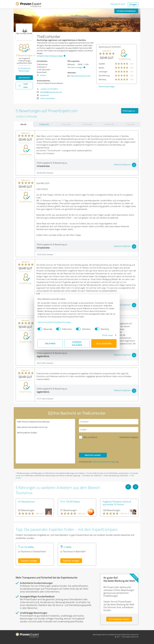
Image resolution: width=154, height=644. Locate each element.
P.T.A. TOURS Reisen (70, 502)
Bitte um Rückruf (90, 437)
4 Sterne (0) (66, 124)
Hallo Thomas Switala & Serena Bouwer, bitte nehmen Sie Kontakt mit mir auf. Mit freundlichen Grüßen (45, 441)
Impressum (42, 322)
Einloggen (133, 4)
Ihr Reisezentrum (26, 502)
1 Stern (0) (130, 124)
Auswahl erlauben (77, 343)
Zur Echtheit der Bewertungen (24, 69)
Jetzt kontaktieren (126, 11)
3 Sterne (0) (87, 124)
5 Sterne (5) (44, 124)
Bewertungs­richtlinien (100, 635)
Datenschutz (126, 635)
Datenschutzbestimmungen (60, 322)
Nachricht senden (93, 455)
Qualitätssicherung (114, 635)
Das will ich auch (118, 4)
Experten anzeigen (29, 561)
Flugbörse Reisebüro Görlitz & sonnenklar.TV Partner (117, 503)
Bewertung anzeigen (103, 86)
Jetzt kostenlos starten (119, 619)
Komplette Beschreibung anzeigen (51, 56)
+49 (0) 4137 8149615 (49, 89)
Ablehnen (50, 343)
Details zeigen (108, 335)
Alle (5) (23, 124)
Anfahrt (43, 75)
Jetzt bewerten (24, 78)
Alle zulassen (104, 343)
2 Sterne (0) (109, 124)
